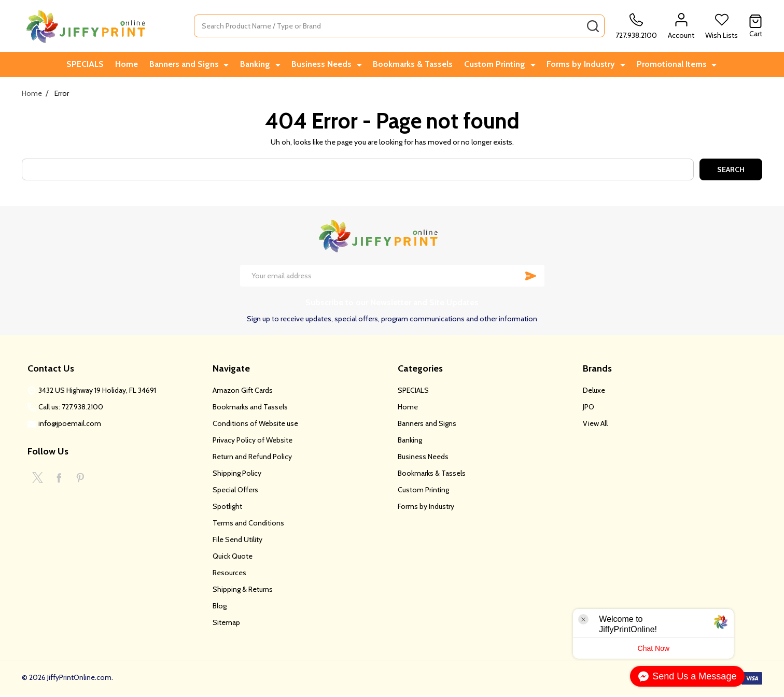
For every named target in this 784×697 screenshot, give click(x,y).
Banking (261, 65)
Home (132, 65)
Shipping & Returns (243, 591)
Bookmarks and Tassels (250, 408)
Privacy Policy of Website (253, 442)
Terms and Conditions (248, 524)
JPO (589, 408)
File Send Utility (237, 541)
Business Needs (326, 65)
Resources (229, 574)
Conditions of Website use (255, 425)
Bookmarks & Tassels (415, 65)
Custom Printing (498, 65)
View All (595, 425)
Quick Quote (233, 558)
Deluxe (594, 392)
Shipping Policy (237, 475)
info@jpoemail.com (70, 425)
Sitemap (226, 624)
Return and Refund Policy (252, 458)
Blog (220, 607)
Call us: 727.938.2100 (71, 408)
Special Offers (235, 491)
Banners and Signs (191, 65)
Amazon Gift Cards (243, 392)
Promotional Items (672, 65)
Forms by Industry (583, 65)
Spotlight (227, 508)
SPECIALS (89, 65)
